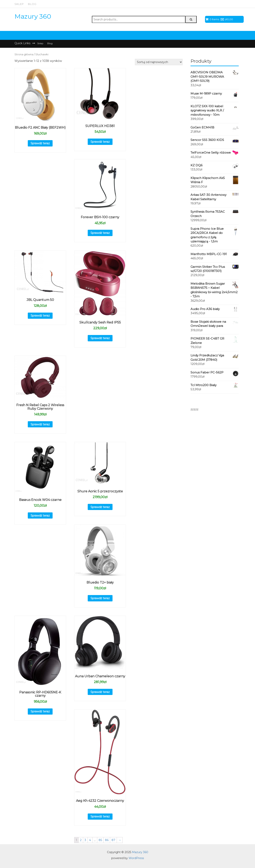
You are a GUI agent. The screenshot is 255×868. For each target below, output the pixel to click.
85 (100, 840)
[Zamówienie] (159, 62)
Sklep (19, 4)
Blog (32, 4)
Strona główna (24, 54)
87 (113, 840)
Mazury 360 (33, 16)
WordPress (136, 858)
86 (107, 840)
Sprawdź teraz (40, 143)
